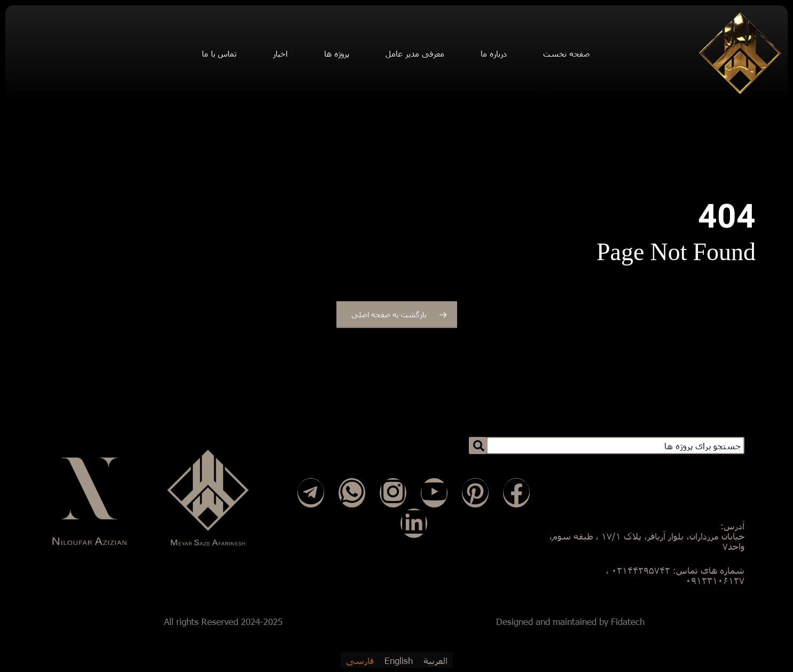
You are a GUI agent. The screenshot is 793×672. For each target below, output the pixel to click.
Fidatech (628, 622)
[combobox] (615, 446)
